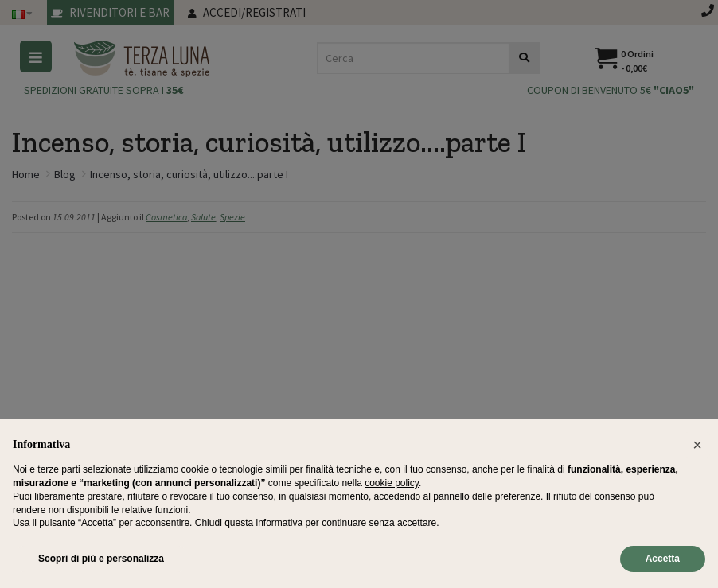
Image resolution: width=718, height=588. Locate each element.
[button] (697, 445)
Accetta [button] (663, 559)
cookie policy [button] (392, 483)
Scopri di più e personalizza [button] (101, 559)
